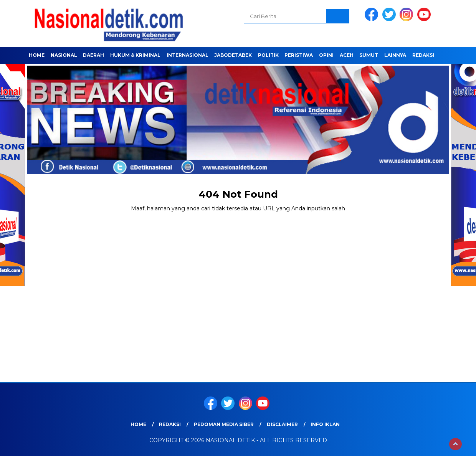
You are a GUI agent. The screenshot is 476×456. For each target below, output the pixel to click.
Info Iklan (325, 424)
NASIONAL (64, 55)
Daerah (93, 55)
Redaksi (423, 55)
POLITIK (268, 55)
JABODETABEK (233, 55)
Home (37, 55)
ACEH (347, 55)
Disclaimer (282, 424)
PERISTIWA (299, 55)
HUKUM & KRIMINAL (135, 55)
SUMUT (369, 55)
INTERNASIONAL (188, 55)
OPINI (326, 55)
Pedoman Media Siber (224, 424)
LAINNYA (395, 55)
